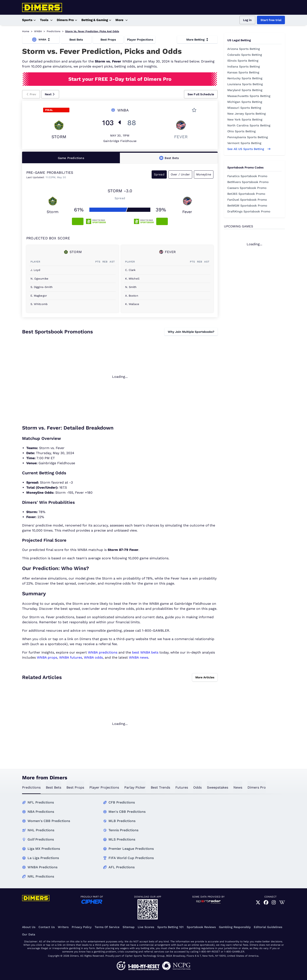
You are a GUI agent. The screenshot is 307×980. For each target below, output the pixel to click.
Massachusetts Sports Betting (249, 96)
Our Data (29, 934)
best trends (160, 787)
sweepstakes (218, 787)
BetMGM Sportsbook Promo (247, 206)
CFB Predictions (122, 802)
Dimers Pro (67, 20)
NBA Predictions (41, 812)
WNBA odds (93, 657)
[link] (258, 903)
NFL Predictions (41, 802)
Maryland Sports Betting (245, 90)
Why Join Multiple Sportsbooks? (191, 332)
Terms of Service (107, 927)
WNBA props (47, 657)
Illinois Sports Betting (243, 61)
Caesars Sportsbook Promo (247, 188)
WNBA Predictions (42, 867)
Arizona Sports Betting (244, 49)
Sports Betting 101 (170, 927)
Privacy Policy (82, 927)
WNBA (38, 31)
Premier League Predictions (131, 849)
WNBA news (139, 657)
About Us (29, 927)
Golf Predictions (41, 839)
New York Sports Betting (245, 119)
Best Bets (76, 40)
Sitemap (129, 927)
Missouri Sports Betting (244, 108)
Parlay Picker (135, 787)
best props (75, 787)
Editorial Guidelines (268, 927)
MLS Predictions (122, 839)
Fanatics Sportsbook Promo (247, 176)
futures (182, 787)
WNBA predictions (103, 652)
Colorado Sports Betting (245, 55)
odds (197, 787)
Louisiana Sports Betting (245, 84)
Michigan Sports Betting (245, 102)
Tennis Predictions (123, 830)
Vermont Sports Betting (244, 143)
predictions (31, 787)
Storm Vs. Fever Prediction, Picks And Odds (92, 31)
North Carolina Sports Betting (249, 125)
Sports (29, 20)
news (238, 787)
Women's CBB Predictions (49, 821)
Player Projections (140, 40)
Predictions (54, 31)
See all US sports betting (249, 149)
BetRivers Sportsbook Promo (248, 182)
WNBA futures (71, 657)
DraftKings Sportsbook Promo (249, 211)
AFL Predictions (122, 867)
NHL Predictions (41, 830)
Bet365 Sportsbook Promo (246, 194)
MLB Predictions (122, 821)
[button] (31, 94)
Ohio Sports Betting (241, 131)
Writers (63, 927)
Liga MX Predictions (44, 849)
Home (26, 31)
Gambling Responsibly (235, 927)
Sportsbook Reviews (201, 927)
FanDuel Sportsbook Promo (247, 200)
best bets (54, 787)
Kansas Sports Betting (243, 72)
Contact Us (47, 927)
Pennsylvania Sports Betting (248, 137)
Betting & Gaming (96, 20)
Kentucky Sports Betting (245, 78)
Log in (247, 20)
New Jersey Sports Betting (247, 114)
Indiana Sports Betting (244, 66)
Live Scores (146, 927)
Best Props (108, 40)
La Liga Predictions (43, 858)
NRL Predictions (41, 876)
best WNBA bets (145, 652)
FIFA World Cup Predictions (131, 858)
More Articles (205, 677)
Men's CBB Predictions (127, 812)
